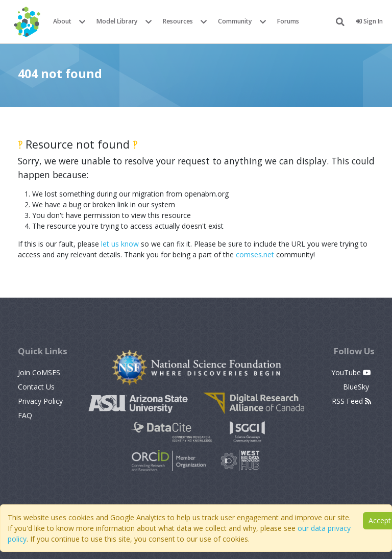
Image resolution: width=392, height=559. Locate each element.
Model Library (117, 21)
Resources (178, 21)
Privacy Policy (40, 401)
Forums (288, 21)
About (62, 21)
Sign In (369, 21)
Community (235, 21)
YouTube (351, 372)
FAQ (25, 415)
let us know (120, 244)
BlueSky (357, 387)
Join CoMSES (39, 372)
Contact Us (36, 387)
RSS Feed (351, 401)
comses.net (255, 254)
